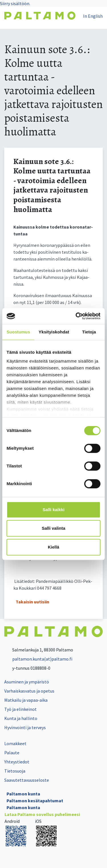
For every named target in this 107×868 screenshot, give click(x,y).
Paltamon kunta (23, 794)
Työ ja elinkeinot (20, 709)
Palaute (12, 753)
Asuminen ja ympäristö (27, 682)
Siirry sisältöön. (15, 3)
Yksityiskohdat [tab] (54, 332)
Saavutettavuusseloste (27, 780)
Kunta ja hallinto (21, 718)
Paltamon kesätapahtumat (35, 801)
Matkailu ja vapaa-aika (26, 700)
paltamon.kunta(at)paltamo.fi (38, 659)
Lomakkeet (15, 743)
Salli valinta (54, 528)
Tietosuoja (15, 771)
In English (93, 16)
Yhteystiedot (17, 762)
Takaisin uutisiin (32, 602)
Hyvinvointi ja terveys (25, 727)
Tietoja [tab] (89, 332)
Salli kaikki (54, 510)
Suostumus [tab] (18, 332)
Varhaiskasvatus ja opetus (29, 691)
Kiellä (53, 547)
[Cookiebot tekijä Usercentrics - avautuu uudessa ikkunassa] (76, 316)
